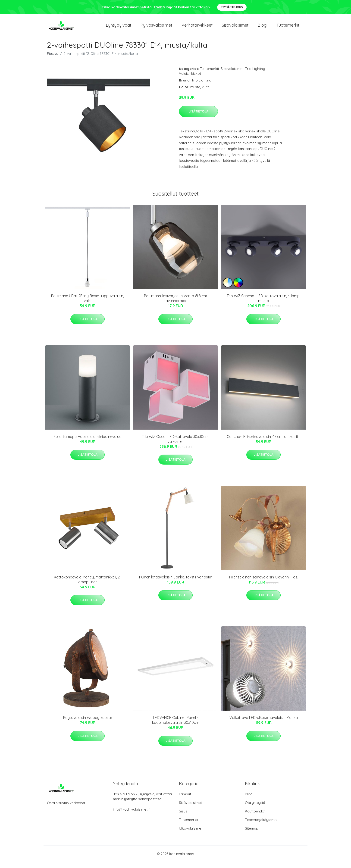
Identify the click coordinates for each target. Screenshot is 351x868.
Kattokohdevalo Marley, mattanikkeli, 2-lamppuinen (88, 586)
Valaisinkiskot (190, 80)
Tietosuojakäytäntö (261, 826)
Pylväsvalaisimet (156, 28)
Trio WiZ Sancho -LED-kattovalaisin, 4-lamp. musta (263, 304)
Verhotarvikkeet (197, 28)
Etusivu (53, 60)
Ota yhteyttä (255, 809)
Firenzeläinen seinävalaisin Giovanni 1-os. (264, 583)
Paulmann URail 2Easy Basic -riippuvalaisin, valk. (88, 304)
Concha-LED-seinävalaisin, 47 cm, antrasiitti (263, 443)
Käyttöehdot (255, 817)
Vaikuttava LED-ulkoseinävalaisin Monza (264, 724)
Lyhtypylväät (119, 28)
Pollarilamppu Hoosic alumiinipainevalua (88, 443)
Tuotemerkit (288, 28)
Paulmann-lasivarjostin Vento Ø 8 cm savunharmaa (175, 304)
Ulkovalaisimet (191, 835)
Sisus (183, 817)
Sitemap (252, 835)
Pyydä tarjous (232, 7)
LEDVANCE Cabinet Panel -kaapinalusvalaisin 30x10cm (176, 726)
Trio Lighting (255, 75)
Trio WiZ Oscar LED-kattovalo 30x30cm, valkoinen (175, 445)
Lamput (185, 800)
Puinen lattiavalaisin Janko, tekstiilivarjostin (176, 583)
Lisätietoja (198, 117)
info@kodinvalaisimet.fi (132, 816)
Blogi (262, 28)
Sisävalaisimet (235, 28)
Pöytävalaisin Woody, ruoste (88, 724)
